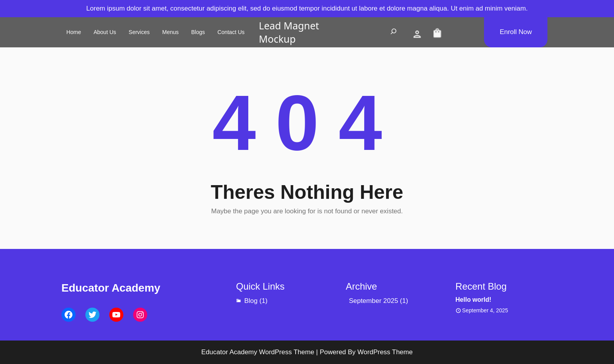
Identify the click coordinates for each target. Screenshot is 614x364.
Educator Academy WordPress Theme (258, 352)
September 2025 (374, 301)
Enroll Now (516, 32)
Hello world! (473, 300)
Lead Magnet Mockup (289, 32)
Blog (251, 301)
